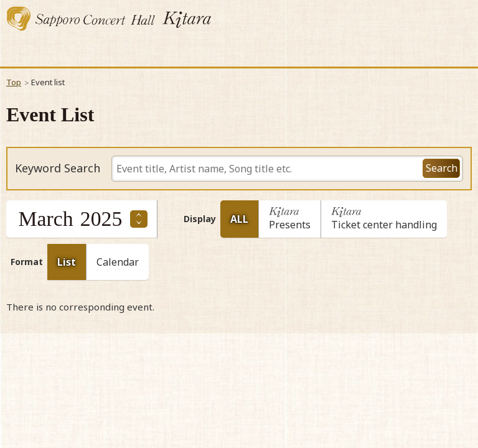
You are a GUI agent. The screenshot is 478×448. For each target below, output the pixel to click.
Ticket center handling (384, 222)
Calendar (118, 262)
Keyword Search (58, 169)
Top (14, 82)
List (67, 262)
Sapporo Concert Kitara (109, 19)
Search (442, 168)
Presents (290, 222)
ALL (239, 219)
